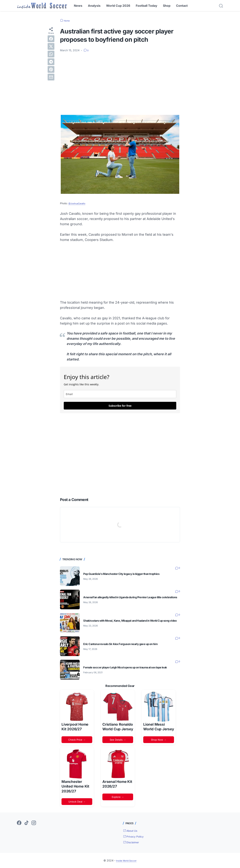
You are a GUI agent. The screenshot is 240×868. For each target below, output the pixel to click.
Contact (182, 6)
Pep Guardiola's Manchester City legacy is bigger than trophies (131, 574)
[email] (120, 394)
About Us (132, 831)
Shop (167, 6)
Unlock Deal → (77, 802)
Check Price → (77, 739)
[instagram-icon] (34, 823)
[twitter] (51, 46)
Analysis (94, 6)
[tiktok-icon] (26, 823)
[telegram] (51, 62)
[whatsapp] (51, 54)
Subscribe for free (120, 406)
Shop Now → (159, 739)
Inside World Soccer (126, 860)
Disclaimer (133, 842)
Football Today (147, 6)
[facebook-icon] (19, 823)
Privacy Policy (135, 836)
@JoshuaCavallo (79, 203)
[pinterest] (51, 69)
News (78, 6)
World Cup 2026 (118, 6)
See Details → (118, 739)
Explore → (118, 797)
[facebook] (51, 39)
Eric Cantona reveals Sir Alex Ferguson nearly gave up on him (130, 644)
